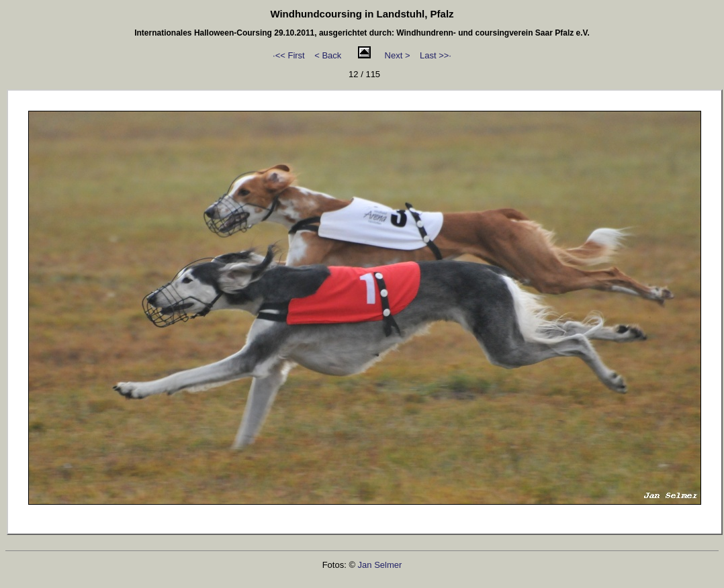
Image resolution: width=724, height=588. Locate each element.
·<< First (289, 55)
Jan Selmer (380, 565)
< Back (328, 55)
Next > (398, 55)
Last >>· (436, 55)
